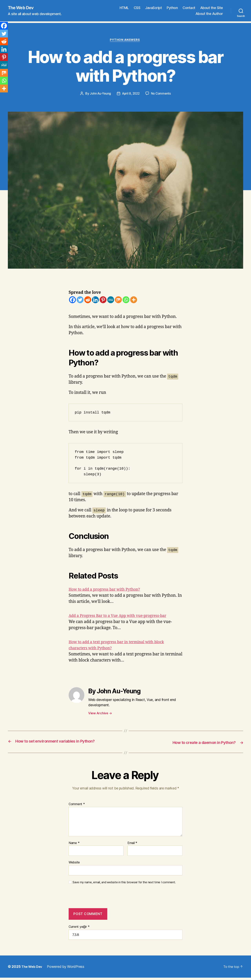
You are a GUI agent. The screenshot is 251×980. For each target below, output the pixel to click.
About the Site (212, 8)
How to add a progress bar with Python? (108, 590)
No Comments (162, 95)
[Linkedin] (95, 301)
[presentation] (95, 899)
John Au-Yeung (99, 95)
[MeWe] (111, 301)
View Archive (100, 714)
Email (132, 844)
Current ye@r (79, 927)
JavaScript (153, 8)
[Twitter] (80, 301)
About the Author (209, 14)
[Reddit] (88, 301)
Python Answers (125, 41)
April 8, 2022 (131, 95)
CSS (137, 8)
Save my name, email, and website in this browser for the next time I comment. (124, 883)
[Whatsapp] (126, 301)
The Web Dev (22, 8)
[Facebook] (72, 301)
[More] (134, 301)
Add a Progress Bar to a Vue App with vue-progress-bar (122, 617)
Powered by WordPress (67, 967)
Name (74, 844)
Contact (189, 8)
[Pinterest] (103, 301)
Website (74, 863)
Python (172, 8)
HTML (124, 8)
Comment (77, 805)
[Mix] (118, 301)
